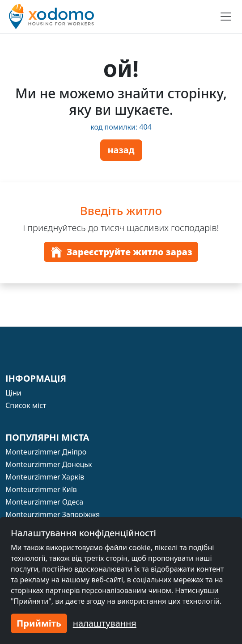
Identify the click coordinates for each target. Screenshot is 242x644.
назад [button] (121, 150)
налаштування (105, 623)
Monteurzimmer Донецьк (49, 464)
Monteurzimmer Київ (41, 489)
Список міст (26, 405)
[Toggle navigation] (226, 17)
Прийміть (39, 623)
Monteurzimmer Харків (45, 477)
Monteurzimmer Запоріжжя (53, 514)
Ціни (13, 393)
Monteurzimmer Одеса (44, 502)
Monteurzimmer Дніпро (46, 452)
